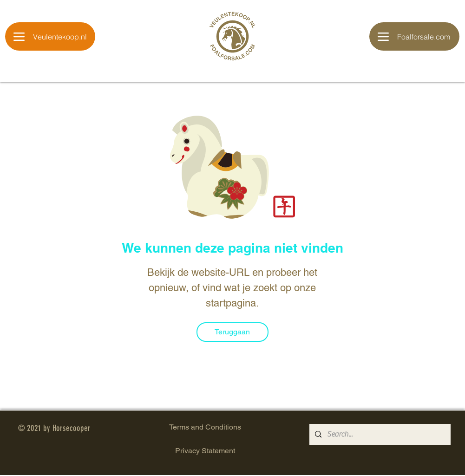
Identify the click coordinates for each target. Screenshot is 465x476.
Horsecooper (72, 428)
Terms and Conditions (205, 427)
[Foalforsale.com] (414, 36)
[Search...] (379, 434)
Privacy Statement (205, 451)
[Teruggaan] (232, 332)
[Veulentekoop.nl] (50, 36)
